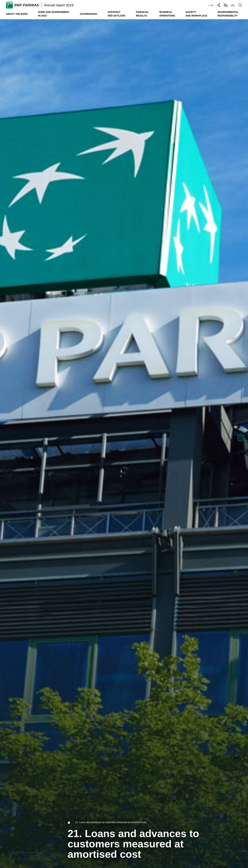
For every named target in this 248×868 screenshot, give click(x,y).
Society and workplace (196, 14)
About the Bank (17, 14)
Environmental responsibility (228, 14)
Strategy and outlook (116, 14)
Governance (89, 14)
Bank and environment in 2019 (54, 14)
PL (233, 6)
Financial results (142, 14)
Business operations (167, 14)
